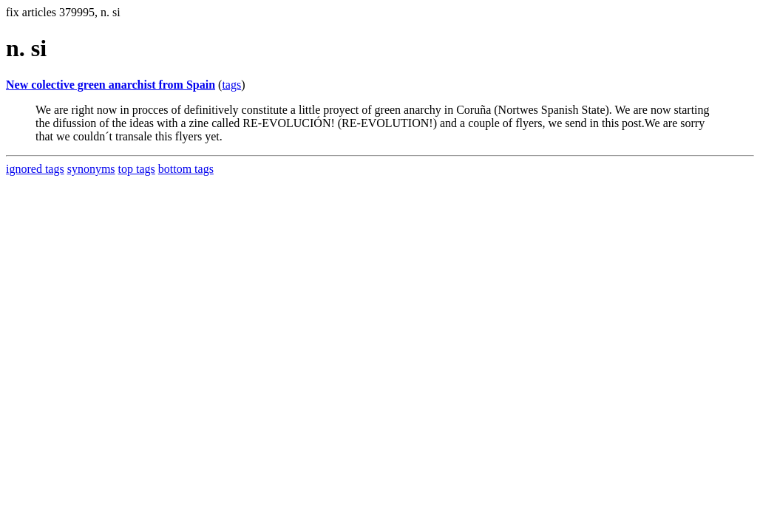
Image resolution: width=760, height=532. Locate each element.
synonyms (91, 169)
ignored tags (35, 169)
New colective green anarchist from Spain (111, 85)
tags (231, 85)
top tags (137, 169)
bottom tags (186, 169)
